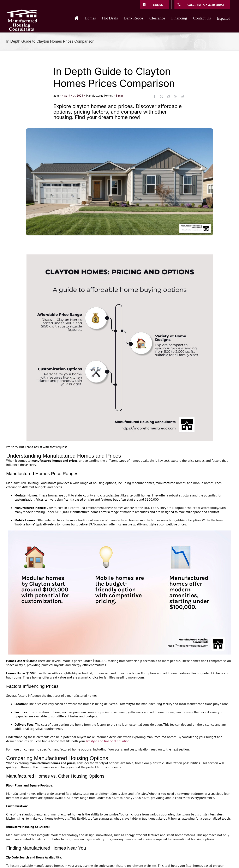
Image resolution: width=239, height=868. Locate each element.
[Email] (182, 96)
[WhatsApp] (175, 96)
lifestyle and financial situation (108, 741)
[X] (161, 96)
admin (57, 96)
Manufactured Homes (99, 96)
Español (223, 18)
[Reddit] (168, 96)
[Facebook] (154, 96)
